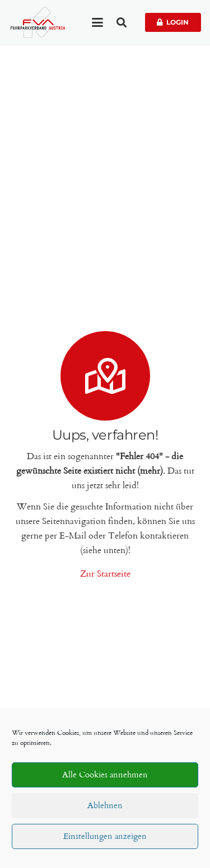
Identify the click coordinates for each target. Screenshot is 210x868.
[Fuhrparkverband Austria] (38, 22)
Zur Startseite (105, 574)
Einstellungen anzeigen (105, 837)
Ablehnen (105, 806)
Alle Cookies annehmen (105, 775)
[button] (97, 22)
